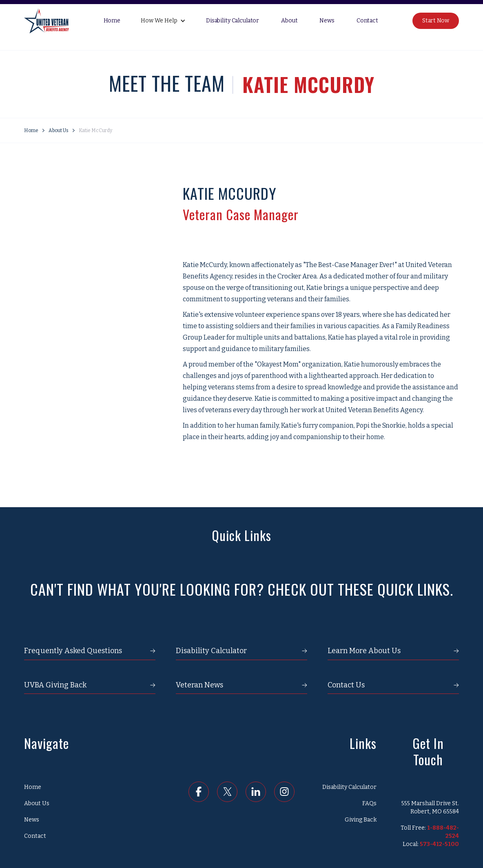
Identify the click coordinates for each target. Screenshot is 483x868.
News (327, 21)
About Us (59, 130)
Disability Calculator (233, 21)
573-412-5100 (439, 844)
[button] (163, 21)
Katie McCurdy (95, 130)
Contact (367, 21)
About (289, 21)
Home (112, 21)
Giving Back (361, 820)
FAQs (369, 803)
